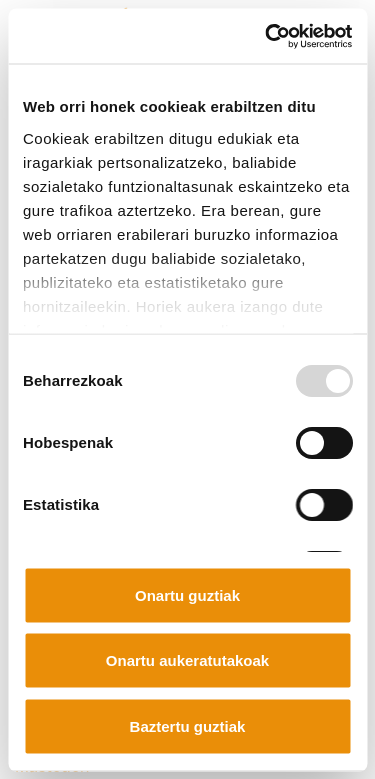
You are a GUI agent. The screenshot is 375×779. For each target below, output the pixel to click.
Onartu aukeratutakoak (187, 660)
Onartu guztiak (187, 594)
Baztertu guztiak (188, 725)
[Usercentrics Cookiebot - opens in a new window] (267, 36)
